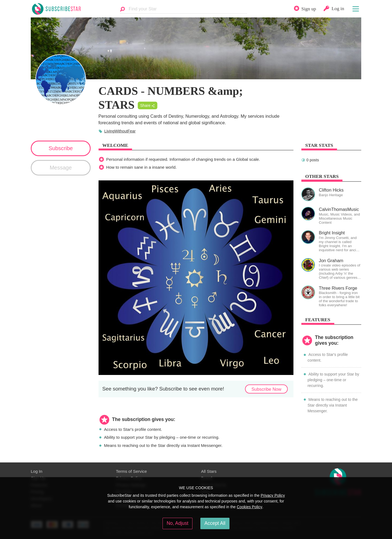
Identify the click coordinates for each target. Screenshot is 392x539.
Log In (36, 471)
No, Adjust (177, 523)
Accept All (215, 523)
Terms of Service (131, 471)
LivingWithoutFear (120, 131)
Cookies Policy (250, 507)
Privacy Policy (273, 495)
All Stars (209, 471)
